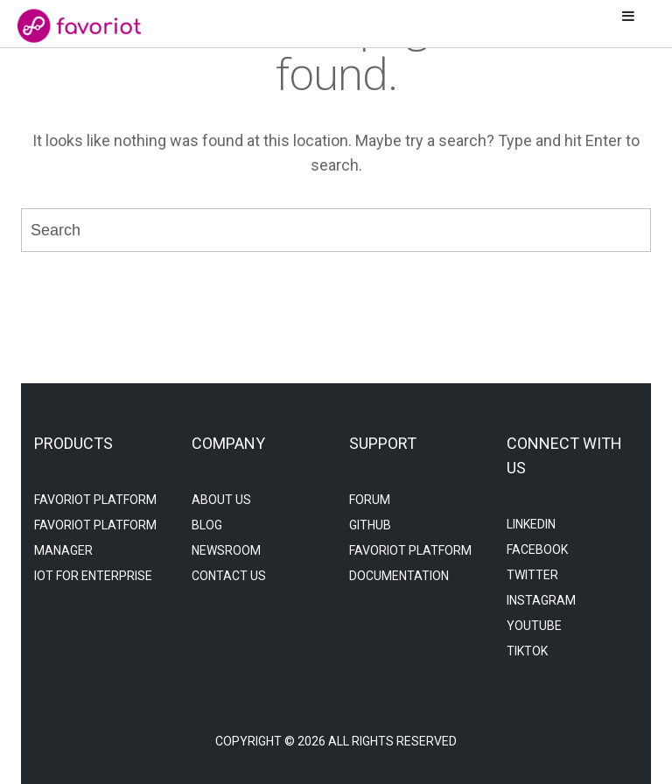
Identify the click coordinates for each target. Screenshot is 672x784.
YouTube (534, 626)
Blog (207, 525)
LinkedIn (531, 524)
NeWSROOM (226, 550)
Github (370, 525)
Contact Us (229, 576)
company (228, 443)
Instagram (541, 600)
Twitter (532, 575)
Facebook (537, 549)
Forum (370, 500)
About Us (221, 500)
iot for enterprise (93, 576)
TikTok (527, 651)
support (383, 443)
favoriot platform (95, 500)
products (73, 443)
